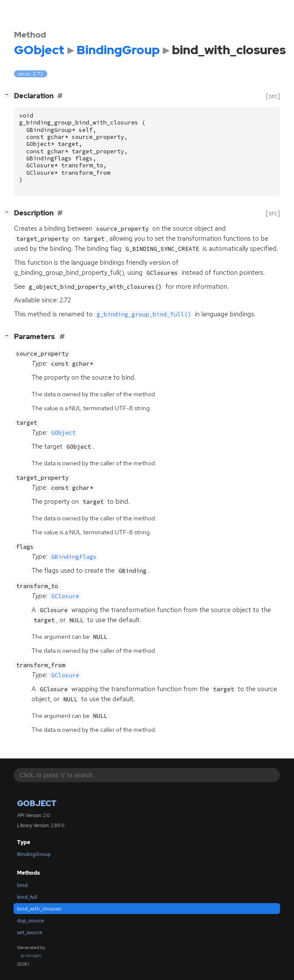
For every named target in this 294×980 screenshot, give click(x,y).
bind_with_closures (39, 909)
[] (9, 95)
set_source (30, 932)
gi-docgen (31, 955)
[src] (273, 96)
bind (22, 885)
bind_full (27, 897)
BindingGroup (34, 854)
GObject (37, 803)
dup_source (31, 921)
